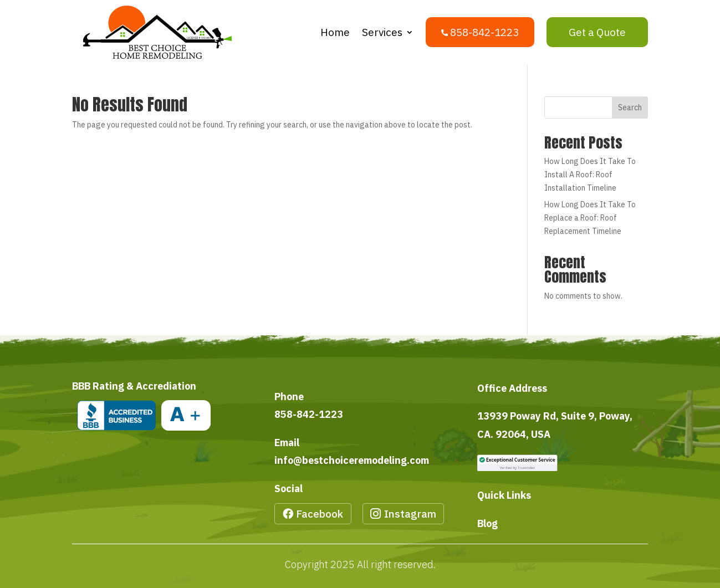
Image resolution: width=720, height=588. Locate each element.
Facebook (320, 514)
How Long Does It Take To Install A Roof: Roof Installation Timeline (590, 175)
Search (630, 108)
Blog (487, 523)
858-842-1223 (309, 414)
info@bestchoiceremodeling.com (352, 460)
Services (382, 32)
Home (335, 32)
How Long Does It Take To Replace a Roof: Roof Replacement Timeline (590, 218)
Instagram (410, 514)
